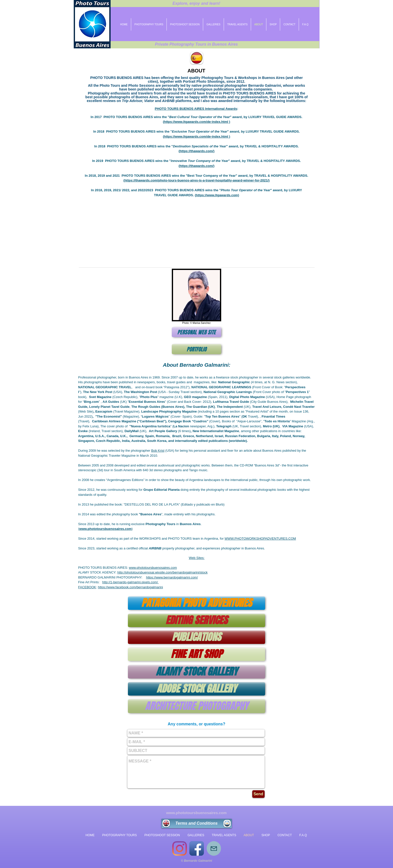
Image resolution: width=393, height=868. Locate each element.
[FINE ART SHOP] (196, 654)
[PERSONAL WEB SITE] (196, 332)
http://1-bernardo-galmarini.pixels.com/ (131, 582)
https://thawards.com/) (197, 151)
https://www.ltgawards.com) (217, 195)
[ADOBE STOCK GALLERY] (196, 689)
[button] (197, 231)
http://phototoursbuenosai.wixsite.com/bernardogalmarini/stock (163, 572)
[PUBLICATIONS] (196, 637)
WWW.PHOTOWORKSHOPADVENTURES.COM (260, 539)
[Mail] (214, 848)
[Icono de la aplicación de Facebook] (197, 848)
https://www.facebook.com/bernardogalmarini (130, 587)
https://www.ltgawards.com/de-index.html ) (197, 122)
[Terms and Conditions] (197, 824)
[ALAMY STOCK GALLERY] (196, 672)
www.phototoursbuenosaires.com (153, 568)
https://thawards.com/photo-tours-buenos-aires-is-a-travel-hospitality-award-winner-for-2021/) (197, 180)
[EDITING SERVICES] (196, 620)
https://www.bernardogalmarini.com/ (172, 577)
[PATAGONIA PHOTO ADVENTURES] (196, 603)
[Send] (258, 794)
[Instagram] (180, 848)
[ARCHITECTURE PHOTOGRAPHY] (196, 706)
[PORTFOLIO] (196, 349)
